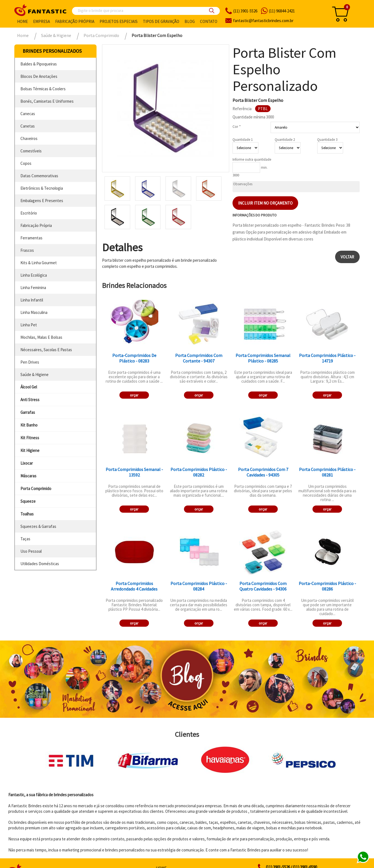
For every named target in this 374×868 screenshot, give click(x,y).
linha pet (29, 325)
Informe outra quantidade (252, 159)
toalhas (27, 514)
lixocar (27, 463)
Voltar (347, 257)
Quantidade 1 (243, 140)
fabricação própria (36, 225)
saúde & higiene (34, 375)
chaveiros (29, 138)
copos (26, 163)
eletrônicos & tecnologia (42, 188)
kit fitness (30, 438)
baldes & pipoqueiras (39, 64)
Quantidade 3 (327, 140)
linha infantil (32, 300)
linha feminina (33, 288)
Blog (190, 21)
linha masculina (34, 312)
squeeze (28, 501)
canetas (28, 126)
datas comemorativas (39, 176)
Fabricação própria (75, 21)
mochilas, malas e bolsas (41, 337)
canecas (28, 114)
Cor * (237, 126)
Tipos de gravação (161, 21)
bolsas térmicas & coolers (43, 89)
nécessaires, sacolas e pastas (46, 350)
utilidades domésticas (40, 564)
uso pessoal (31, 551)
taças (25, 539)
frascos (27, 250)
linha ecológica (34, 275)
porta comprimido (36, 489)
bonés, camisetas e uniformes (47, 101)
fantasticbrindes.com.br (263, 21)
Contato (209, 21)
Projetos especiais (119, 21)
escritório (29, 213)
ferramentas (31, 238)
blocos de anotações (39, 76)
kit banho (29, 425)
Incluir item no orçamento (265, 203)
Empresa (42, 21)
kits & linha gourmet (39, 263)
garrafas (28, 412)
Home (22, 21)
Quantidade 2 (285, 140)
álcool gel (29, 387)
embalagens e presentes (42, 201)
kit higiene (30, 450)
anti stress (30, 400)
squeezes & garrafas (38, 526)
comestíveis (31, 151)
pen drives (30, 362)
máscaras (28, 476)
